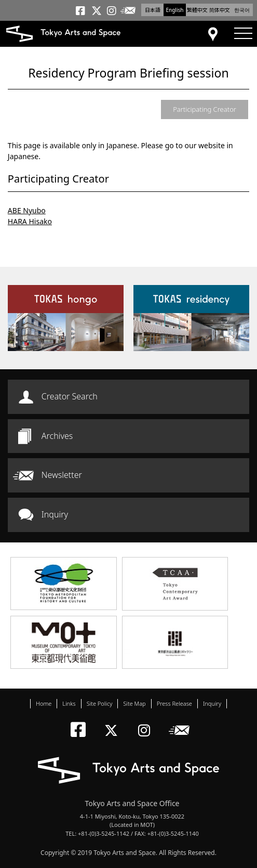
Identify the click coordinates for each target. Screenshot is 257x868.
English (174, 10)
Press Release (174, 703)
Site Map (134, 703)
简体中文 (220, 10)
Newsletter (62, 475)
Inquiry (55, 514)
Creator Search (70, 396)
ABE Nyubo (27, 210)
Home (44, 703)
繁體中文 (197, 10)
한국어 (242, 10)
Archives (57, 436)
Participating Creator (205, 109)
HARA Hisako (30, 221)
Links (69, 703)
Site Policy (100, 703)
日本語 (153, 10)
